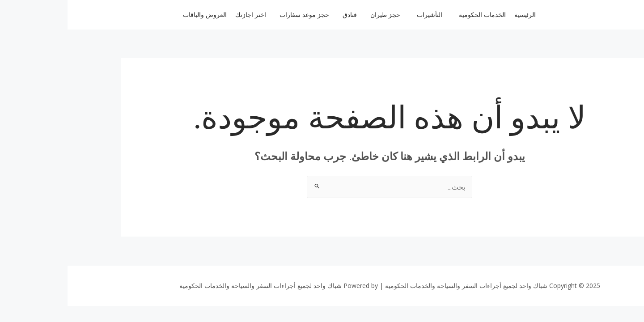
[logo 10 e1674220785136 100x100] (585, 13)
